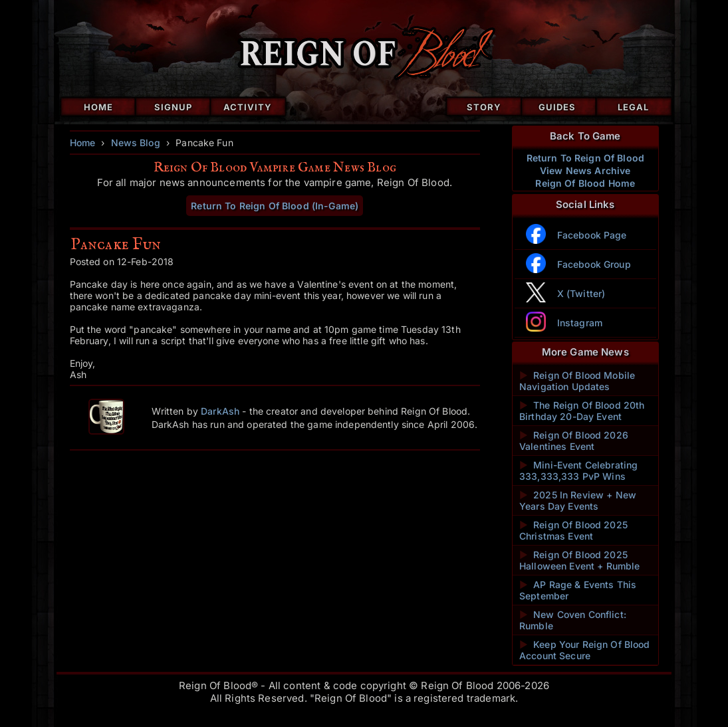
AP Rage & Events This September (578, 590)
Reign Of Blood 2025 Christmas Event (573, 530)
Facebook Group (594, 264)
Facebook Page (592, 235)
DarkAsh (220, 411)
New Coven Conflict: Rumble (573, 620)
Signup (173, 107)
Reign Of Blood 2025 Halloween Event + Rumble (579, 560)
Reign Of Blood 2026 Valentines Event (574, 441)
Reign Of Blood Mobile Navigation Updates (577, 381)
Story (484, 107)
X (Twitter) (581, 293)
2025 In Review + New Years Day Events (578, 500)
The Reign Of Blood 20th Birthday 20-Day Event (582, 411)
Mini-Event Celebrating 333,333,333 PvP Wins (578, 470)
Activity (248, 107)
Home (98, 107)
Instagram (580, 323)
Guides (557, 107)
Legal (633, 107)
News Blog (136, 143)
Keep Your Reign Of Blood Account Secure (585, 650)
